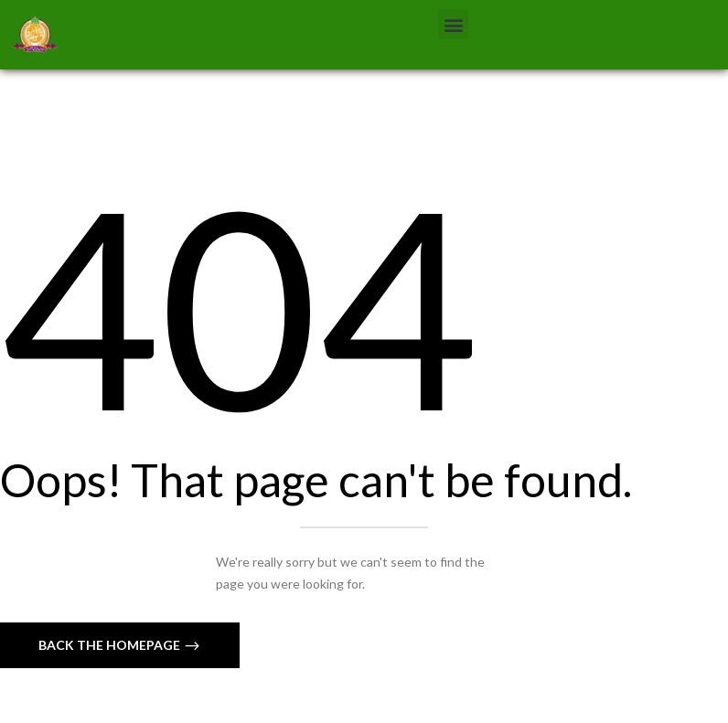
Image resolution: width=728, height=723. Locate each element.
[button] (453, 24)
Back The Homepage (111, 645)
